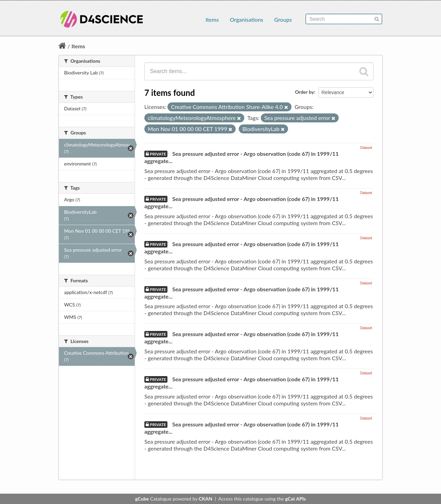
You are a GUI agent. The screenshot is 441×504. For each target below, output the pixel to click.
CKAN (206, 499)
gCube (142, 499)
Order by (304, 92)
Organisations (247, 19)
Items (212, 19)
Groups (283, 19)
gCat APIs (295, 499)
